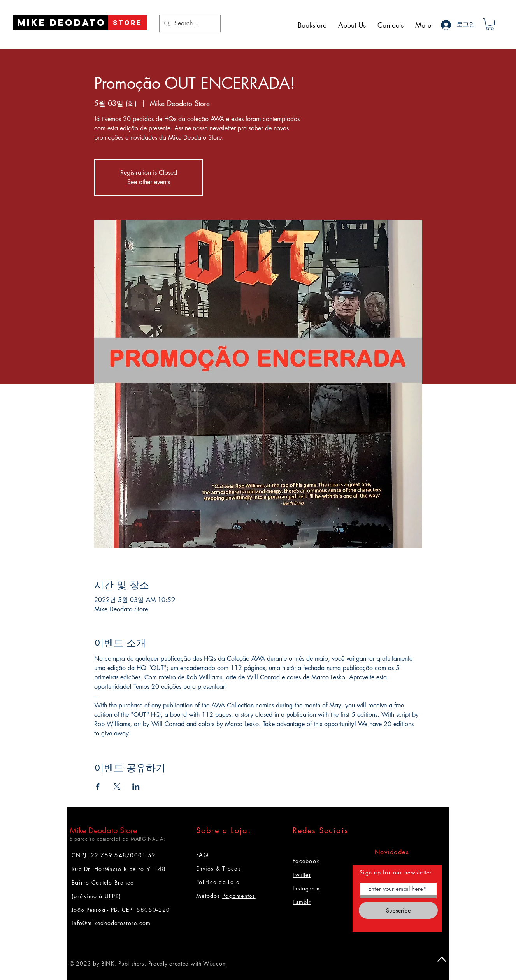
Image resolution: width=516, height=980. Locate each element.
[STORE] (127, 23)
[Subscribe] (398, 910)
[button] (490, 24)
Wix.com (215, 963)
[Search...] (189, 24)
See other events (149, 182)
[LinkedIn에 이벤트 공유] (136, 786)
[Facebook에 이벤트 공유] (98, 786)
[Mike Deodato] (62, 23)
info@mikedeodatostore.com (111, 923)
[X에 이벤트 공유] (117, 786)
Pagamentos (239, 896)
